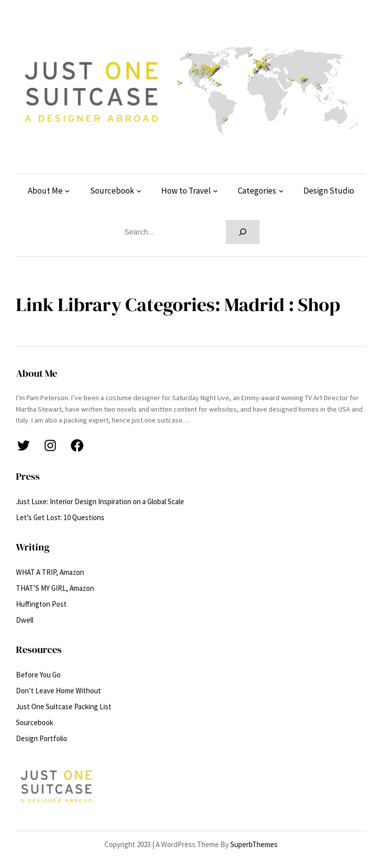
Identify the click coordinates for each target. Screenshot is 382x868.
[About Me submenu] (67, 191)
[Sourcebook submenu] (139, 191)
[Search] (243, 232)
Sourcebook (112, 191)
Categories (257, 191)
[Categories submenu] (281, 191)
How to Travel (186, 191)
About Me (45, 191)
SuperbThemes (254, 844)
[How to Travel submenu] (215, 191)
